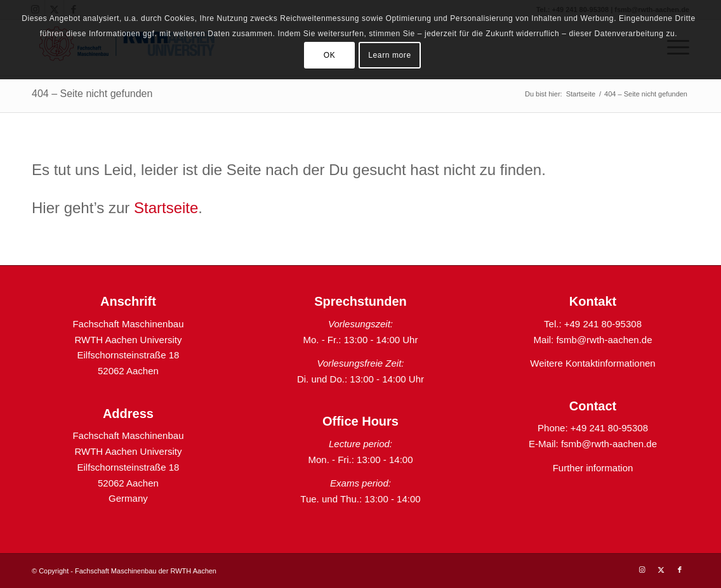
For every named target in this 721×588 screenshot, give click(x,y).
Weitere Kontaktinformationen (592, 363)
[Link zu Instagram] (642, 570)
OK (330, 55)
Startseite (166, 208)
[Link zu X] (661, 570)
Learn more (389, 55)
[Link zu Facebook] (680, 570)
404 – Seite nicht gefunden (92, 94)
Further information (593, 468)
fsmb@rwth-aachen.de (604, 340)
